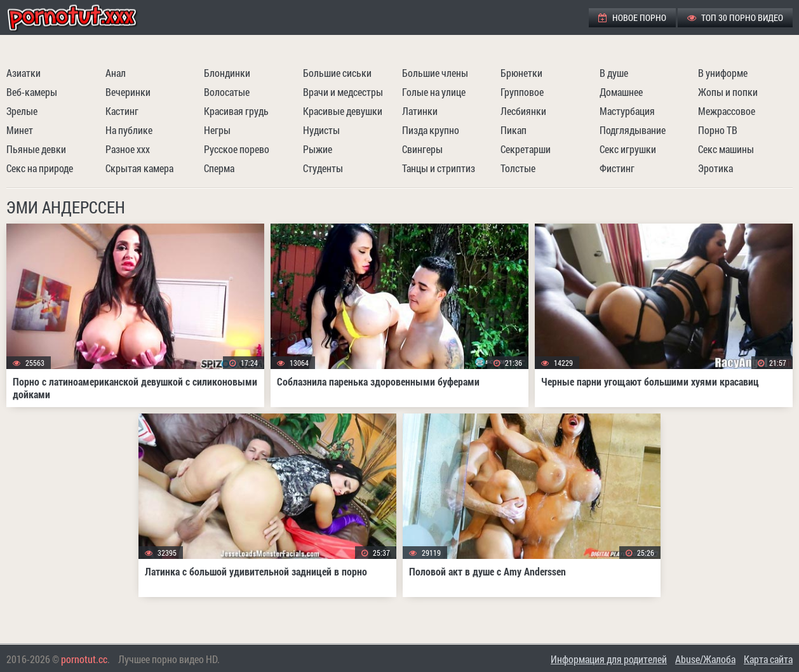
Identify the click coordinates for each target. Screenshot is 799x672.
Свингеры (422, 149)
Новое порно (632, 17)
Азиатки (23, 73)
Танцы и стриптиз (439, 168)
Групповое (522, 92)
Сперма (219, 168)
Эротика (715, 168)
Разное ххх (128, 149)
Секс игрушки (628, 149)
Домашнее (621, 92)
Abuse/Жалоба (705, 659)
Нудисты (321, 130)
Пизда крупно (431, 130)
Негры (217, 130)
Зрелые (22, 111)
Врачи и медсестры (343, 92)
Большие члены (435, 73)
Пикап (514, 130)
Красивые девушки (343, 111)
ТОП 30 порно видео (735, 17)
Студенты (323, 168)
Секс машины (726, 149)
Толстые (518, 168)
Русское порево (237, 149)
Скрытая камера (139, 168)
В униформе (723, 73)
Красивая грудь (236, 111)
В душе (614, 73)
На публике (129, 130)
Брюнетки (521, 73)
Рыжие (318, 149)
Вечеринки (128, 92)
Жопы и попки (728, 92)
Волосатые (227, 92)
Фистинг (617, 168)
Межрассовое (727, 111)
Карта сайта (768, 659)
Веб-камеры (32, 92)
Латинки (420, 111)
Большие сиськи (337, 73)
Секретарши (526, 149)
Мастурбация (627, 111)
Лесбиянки (523, 111)
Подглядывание (633, 130)
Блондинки (227, 73)
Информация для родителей (609, 659)
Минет (20, 130)
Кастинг (122, 111)
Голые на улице (434, 92)
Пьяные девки (36, 149)
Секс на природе (40, 168)
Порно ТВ (718, 130)
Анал (116, 73)
